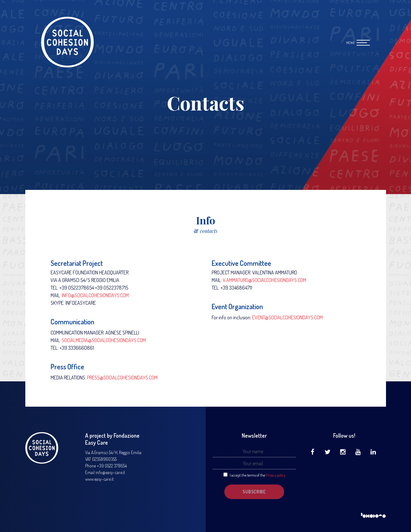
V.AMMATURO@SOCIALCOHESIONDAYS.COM (265, 280)
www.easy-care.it (99, 479)
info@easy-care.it (110, 472)
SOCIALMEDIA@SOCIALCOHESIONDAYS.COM (104, 340)
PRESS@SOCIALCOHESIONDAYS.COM (122, 378)
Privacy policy (276, 475)
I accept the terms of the (258, 475)
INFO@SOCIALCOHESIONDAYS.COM (95, 295)
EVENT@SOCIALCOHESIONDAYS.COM (287, 317)
